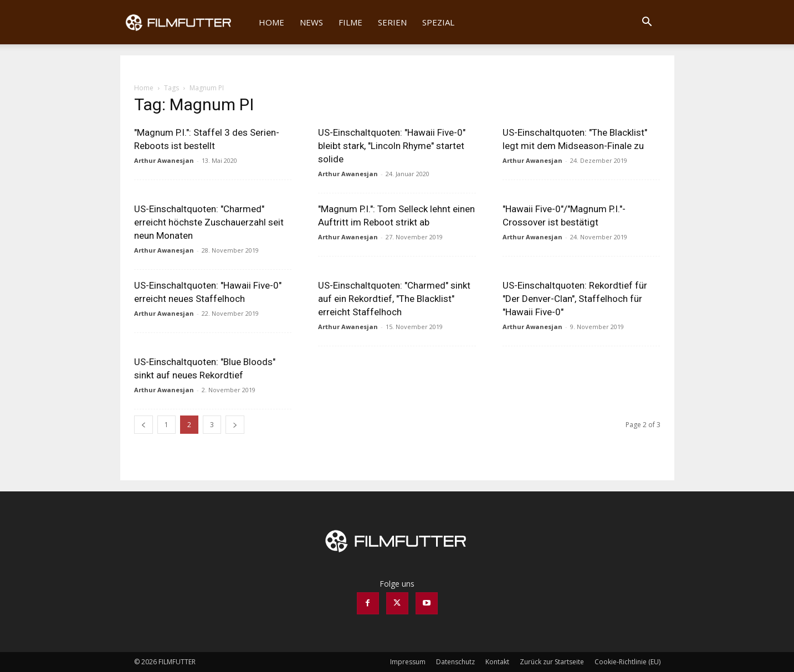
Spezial (438, 22)
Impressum (408, 662)
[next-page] (235, 425)
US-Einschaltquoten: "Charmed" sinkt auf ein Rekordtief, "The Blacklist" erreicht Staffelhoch (394, 299)
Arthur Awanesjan (164, 160)
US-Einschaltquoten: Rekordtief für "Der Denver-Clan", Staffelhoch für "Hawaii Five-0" (575, 299)
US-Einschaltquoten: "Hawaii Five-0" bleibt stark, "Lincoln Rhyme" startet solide (392, 146)
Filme (350, 22)
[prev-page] (144, 425)
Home (272, 22)
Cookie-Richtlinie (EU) (627, 662)
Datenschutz (455, 662)
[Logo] (186, 22)
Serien (392, 22)
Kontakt (497, 662)
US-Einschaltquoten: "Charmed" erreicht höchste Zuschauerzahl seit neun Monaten (209, 222)
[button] (647, 23)
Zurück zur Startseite (552, 662)
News (311, 22)
